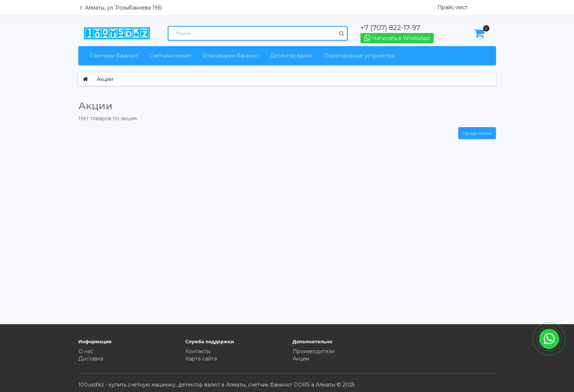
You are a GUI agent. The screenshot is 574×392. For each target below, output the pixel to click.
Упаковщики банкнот (231, 56)
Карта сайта (201, 359)
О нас (86, 351)
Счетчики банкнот (114, 56)
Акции (105, 79)
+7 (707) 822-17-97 (390, 28)
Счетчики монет (170, 56)
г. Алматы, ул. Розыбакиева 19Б (121, 8)
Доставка (91, 359)
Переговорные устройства (359, 56)
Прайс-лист (453, 7)
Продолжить (477, 133)
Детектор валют (291, 56)
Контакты (198, 351)
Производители (314, 351)
